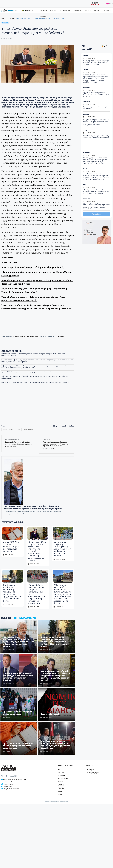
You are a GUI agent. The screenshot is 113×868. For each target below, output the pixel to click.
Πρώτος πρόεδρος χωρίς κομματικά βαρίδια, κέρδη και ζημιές (33, 267)
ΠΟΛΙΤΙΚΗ (44, 11)
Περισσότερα (97, 214)
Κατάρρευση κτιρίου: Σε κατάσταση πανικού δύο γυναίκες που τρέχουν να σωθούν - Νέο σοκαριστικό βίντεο (33, 355)
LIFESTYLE (87, 11)
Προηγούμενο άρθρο (12, 439)
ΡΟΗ (87, 47)
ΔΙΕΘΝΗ (43, 16)
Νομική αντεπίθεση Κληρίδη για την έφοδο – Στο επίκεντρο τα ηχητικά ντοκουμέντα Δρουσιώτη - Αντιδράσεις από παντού (56, 676)
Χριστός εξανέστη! (50, 714)
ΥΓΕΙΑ (85, 130)
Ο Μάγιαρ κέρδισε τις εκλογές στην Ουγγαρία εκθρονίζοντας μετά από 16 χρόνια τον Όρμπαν (18, 677)
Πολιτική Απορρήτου (92, 773)
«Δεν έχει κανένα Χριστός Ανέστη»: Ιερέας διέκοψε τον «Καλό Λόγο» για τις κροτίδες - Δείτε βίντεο (56, 745)
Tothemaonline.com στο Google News (26, 336)
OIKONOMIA (61, 776)
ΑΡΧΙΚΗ (60, 770)
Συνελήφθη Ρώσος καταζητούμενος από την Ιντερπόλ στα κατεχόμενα (19, 443)
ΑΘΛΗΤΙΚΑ (97, 11)
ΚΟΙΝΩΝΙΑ (53, 11)
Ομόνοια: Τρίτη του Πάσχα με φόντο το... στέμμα (17, 713)
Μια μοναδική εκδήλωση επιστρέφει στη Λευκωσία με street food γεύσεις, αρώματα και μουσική (36, 382)
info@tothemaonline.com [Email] (11, 789)
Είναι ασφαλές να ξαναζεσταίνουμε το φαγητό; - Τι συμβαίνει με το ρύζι (96, 136)
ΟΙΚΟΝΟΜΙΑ (77, 11)
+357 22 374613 (9, 787)
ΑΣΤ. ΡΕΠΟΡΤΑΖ (65, 11)
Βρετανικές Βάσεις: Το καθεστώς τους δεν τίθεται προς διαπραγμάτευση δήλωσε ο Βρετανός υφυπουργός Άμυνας (33, 507)
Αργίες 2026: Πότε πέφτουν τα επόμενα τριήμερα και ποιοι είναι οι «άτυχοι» (29, 372)
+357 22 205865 (9, 784)
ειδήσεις (61, 336)
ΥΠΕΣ (18, 429)
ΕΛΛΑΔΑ (107, 11)
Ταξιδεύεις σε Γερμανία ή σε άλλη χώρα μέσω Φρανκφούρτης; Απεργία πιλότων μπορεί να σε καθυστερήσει (35, 377)
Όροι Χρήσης (90, 770)
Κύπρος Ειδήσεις (8, 429)
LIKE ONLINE (87, 153)
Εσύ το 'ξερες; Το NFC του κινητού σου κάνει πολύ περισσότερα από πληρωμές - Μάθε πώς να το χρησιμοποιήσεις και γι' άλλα (96, 161)
